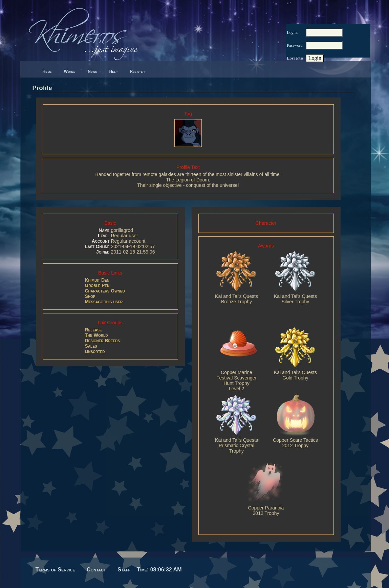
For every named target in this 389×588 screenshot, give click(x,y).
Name (104, 230)
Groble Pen (97, 285)
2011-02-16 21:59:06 (133, 252)
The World (96, 335)
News (92, 71)
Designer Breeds (103, 341)
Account (101, 241)
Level (104, 236)
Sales (91, 346)
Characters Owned (105, 291)
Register (137, 71)
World (70, 71)
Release (93, 330)
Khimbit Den (97, 280)
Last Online (97, 246)
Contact (96, 570)
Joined (103, 252)
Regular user (124, 236)
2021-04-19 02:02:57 (133, 246)
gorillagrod (122, 230)
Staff (124, 570)
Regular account (128, 241)
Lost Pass (295, 58)
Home (47, 71)
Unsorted (95, 351)
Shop (90, 296)
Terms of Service (55, 570)
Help (113, 71)
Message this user (104, 302)
